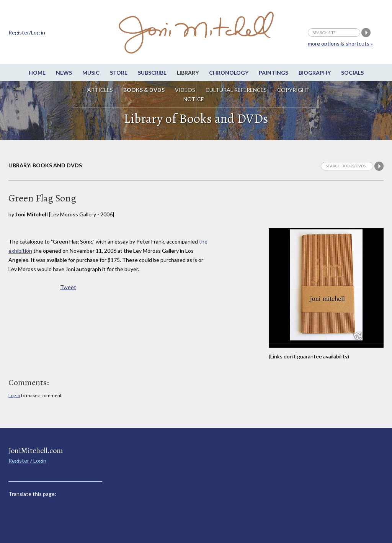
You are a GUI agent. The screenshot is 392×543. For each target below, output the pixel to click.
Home (37, 73)
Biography (315, 73)
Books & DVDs (144, 90)
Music (91, 73)
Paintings (274, 73)
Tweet (68, 287)
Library (188, 73)
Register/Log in (27, 32)
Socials (352, 73)
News (64, 73)
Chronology (229, 73)
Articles (100, 90)
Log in (14, 395)
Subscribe (152, 73)
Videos (185, 90)
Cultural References (236, 90)
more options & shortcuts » (340, 43)
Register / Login (27, 460)
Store (119, 73)
